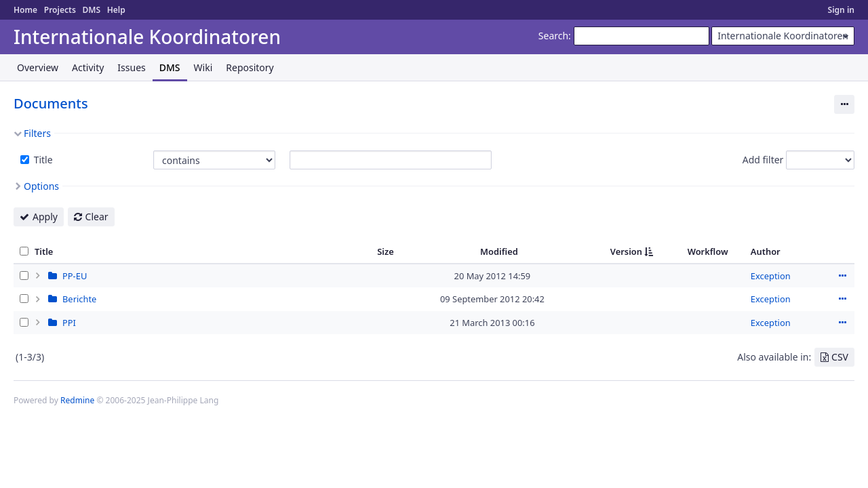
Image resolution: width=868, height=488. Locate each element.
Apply (45, 217)
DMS (91, 10)
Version (626, 251)
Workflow (708, 251)
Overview (38, 67)
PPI (69, 323)
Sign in (841, 10)
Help (116, 10)
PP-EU (75, 276)
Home (25, 10)
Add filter (763, 160)
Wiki (203, 67)
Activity (88, 67)
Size (386, 251)
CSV (840, 357)
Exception (771, 276)
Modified (499, 251)
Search (553, 36)
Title (42, 160)
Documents (51, 103)
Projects (60, 10)
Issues (131, 67)
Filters (37, 133)
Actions (842, 276)
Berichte (79, 299)
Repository (250, 67)
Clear (97, 217)
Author (766, 251)
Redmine (77, 400)
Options (41, 186)
